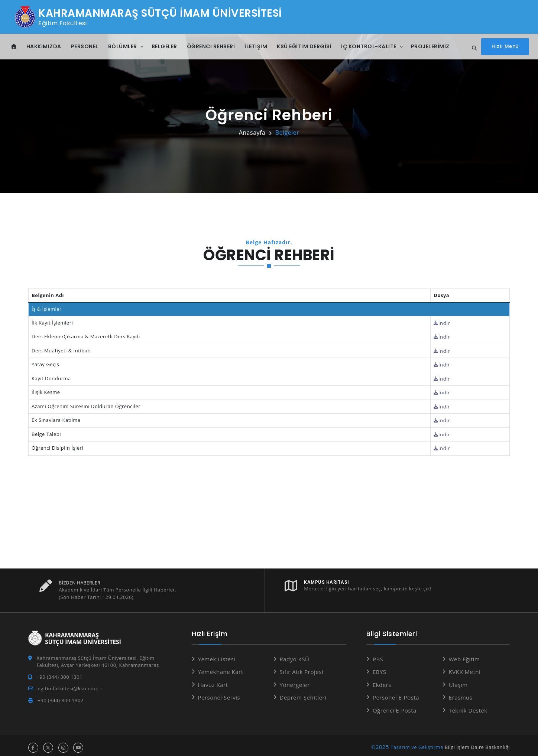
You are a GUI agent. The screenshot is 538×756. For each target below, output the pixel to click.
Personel (85, 46)
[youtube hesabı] (78, 744)
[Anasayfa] (14, 47)
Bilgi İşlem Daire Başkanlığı (477, 743)
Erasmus (461, 693)
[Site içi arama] (472, 48)
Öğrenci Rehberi (211, 46)
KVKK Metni (465, 668)
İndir (443, 323)
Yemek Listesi (217, 655)
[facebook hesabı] (33, 744)
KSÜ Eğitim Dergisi (304, 46)
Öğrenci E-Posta (395, 706)
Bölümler (123, 46)
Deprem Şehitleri (303, 693)
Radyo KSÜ (295, 655)
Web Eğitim (464, 655)
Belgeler (164, 46)
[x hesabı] (48, 744)
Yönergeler (295, 681)
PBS (378, 655)
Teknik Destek (468, 706)
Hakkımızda (44, 46)
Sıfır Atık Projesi (302, 668)
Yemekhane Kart (221, 668)
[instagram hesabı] (63, 744)
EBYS (380, 668)
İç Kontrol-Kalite (369, 46)
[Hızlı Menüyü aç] (505, 47)
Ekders (382, 681)
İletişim (256, 46)
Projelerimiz (430, 46)
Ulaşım (458, 681)
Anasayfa (252, 133)
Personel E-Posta (396, 693)
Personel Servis (219, 693)
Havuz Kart (213, 681)
